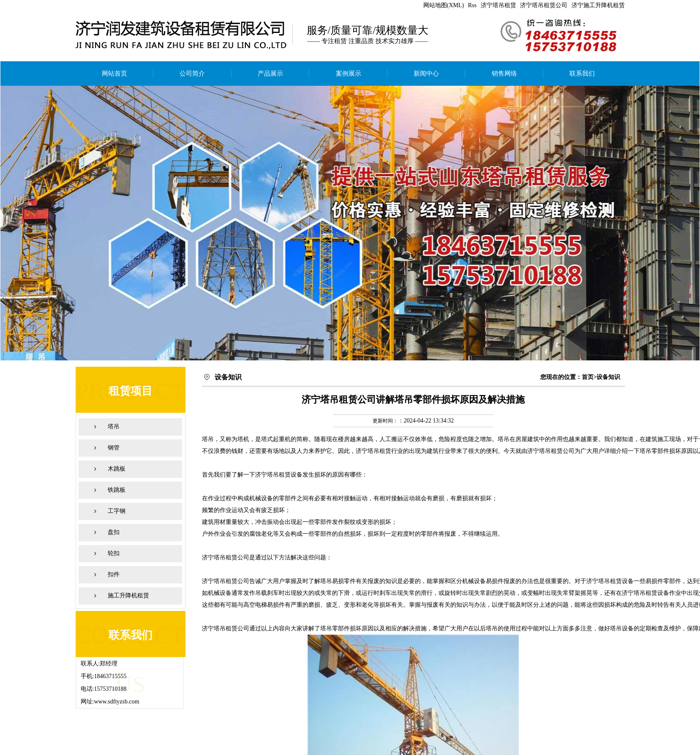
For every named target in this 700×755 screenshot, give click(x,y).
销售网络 (504, 74)
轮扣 (114, 553)
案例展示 (349, 74)
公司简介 (192, 74)
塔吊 (114, 427)
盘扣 (114, 532)
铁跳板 (117, 490)
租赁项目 (131, 391)
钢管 (114, 448)
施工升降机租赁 (128, 596)
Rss (472, 5)
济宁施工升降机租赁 (598, 5)
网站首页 (114, 74)
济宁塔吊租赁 (498, 5)
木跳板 (117, 469)
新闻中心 (426, 74)
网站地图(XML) (444, 5)
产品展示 (270, 74)
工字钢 (117, 511)
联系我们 (582, 74)
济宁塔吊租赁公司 (544, 5)
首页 (588, 377)
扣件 (114, 574)
